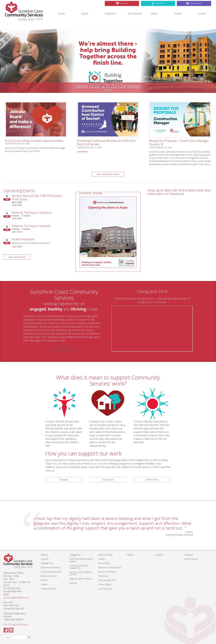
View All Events (17, 257)
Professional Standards (51, 572)
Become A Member (107, 572)
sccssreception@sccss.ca (16, 598)
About (85, 14)
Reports (44, 580)
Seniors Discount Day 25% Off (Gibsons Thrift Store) (34, 197)
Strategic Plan (47, 563)
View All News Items (108, 174)
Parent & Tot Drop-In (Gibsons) (34, 212)
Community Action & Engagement (79, 567)
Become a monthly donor (110, 567)
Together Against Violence (81, 579)
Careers (44, 584)
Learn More (34, 155)
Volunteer (108, 480)
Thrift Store (152, 480)
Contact (203, 14)
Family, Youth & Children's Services (81, 573)
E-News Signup (105, 584)
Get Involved (136, 14)
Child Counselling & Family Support (81, 560)
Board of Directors (49, 576)
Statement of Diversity (51, 567)
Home (62, 14)
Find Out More (64, 349)
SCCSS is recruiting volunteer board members (31, 142)
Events (179, 14)
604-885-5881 (14, 588)
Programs (111, 14)
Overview (45, 559)
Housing (73, 583)
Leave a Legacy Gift (107, 580)
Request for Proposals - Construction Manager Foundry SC (176, 142)
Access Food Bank (25, 239)
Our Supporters (105, 589)
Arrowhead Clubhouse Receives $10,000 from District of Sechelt (107, 142)
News (155, 14)
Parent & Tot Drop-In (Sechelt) (34, 226)
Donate (64, 480)
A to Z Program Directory (16, 624)
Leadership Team (48, 589)
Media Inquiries (191, 559)
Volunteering (104, 563)
